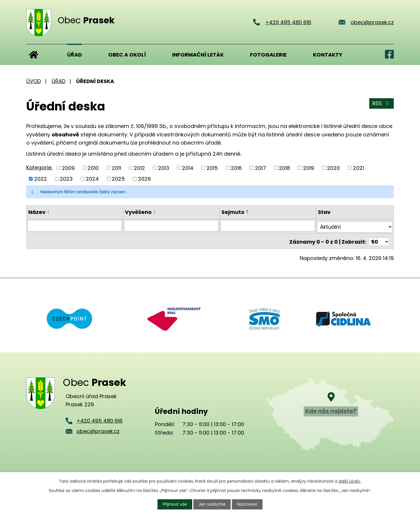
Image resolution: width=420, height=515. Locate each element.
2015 (212, 168)
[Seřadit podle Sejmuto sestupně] (248, 213)
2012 (139, 168)
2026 (144, 179)
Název (37, 212)
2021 (358, 168)
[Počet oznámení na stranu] (379, 239)
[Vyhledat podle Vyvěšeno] (171, 226)
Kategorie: (39, 167)
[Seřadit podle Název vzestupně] (49, 211)
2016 (236, 168)
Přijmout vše (174, 504)
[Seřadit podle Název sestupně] (49, 213)
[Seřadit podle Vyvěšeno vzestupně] (155, 211)
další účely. (350, 481)
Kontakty (328, 55)
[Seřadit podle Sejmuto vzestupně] (248, 211)
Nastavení (248, 504)
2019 (309, 168)
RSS (381, 104)
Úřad (75, 55)
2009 (68, 168)
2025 (118, 179)
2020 (333, 168)
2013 (164, 168)
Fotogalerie (268, 55)
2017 (260, 168)
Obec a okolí (127, 55)
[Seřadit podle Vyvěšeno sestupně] (155, 213)
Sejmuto (233, 212)
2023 (66, 179)
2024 (92, 179)
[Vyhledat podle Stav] (355, 226)
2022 (41, 179)
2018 (284, 168)
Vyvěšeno (138, 212)
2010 (93, 168)
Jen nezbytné (212, 504)
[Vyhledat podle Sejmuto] (268, 226)
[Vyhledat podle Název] (75, 226)
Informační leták (198, 55)
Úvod (34, 55)
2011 (116, 168)
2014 (188, 168)
